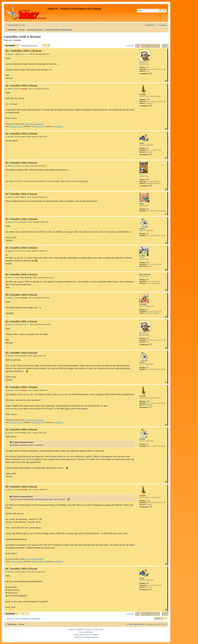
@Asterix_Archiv (38, 126)
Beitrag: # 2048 (12, 433)
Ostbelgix (143, 304)
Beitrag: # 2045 (12, 325)
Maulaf (142, 257)
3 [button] (152, 46)
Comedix (17, 40)
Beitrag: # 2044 (12, 298)
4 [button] (155, 46)
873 (147, 280)
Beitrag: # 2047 (12, 390)
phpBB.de (95, 635)
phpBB (79, 630)
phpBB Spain (89, 632)
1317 (148, 67)
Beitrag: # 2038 (12, 137)
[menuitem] (22, 25)
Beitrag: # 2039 (12, 166)
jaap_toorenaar (145, 274)
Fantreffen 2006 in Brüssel (22, 37)
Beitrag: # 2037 (12, 89)
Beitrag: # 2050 (12, 572)
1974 (148, 263)
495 (147, 148)
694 (147, 209)
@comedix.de (58, 126)
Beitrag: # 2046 (12, 356)
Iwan (141, 174)
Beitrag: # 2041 (12, 222)
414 (147, 234)
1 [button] (146, 46)
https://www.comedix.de (34, 124)
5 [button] (158, 46)
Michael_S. (143, 62)
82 (147, 309)
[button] (138, 46)
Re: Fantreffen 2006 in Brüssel (23, 51)
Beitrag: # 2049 (12, 490)
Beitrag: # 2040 (12, 197)
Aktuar (142, 204)
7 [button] (163, 46)
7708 (148, 99)
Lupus (142, 143)
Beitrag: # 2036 (12, 54)
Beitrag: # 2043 (12, 278)
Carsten (142, 229)
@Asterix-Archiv (16, 126)
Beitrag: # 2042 (12, 251)
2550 (148, 180)
